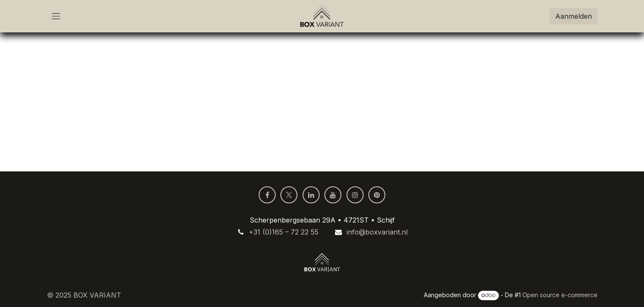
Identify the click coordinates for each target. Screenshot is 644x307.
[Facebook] (267, 195)
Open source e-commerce (560, 295)
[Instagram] (355, 195)
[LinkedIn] (311, 195)
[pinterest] (377, 195)
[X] (289, 195)
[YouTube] (333, 195)
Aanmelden (574, 16)
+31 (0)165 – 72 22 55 (284, 232)
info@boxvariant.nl (377, 232)
